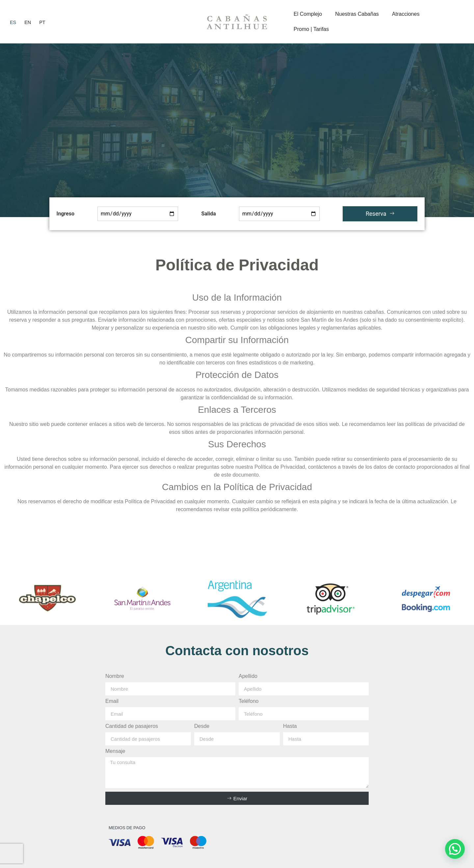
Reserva (380, 214)
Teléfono (249, 701)
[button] (455, 849)
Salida (208, 214)
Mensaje (115, 751)
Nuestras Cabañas (357, 14)
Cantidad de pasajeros (132, 726)
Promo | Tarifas (311, 29)
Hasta (290, 726)
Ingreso (66, 214)
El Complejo (308, 14)
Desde (202, 726)
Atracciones (406, 14)
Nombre (115, 676)
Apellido (248, 676)
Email (112, 701)
